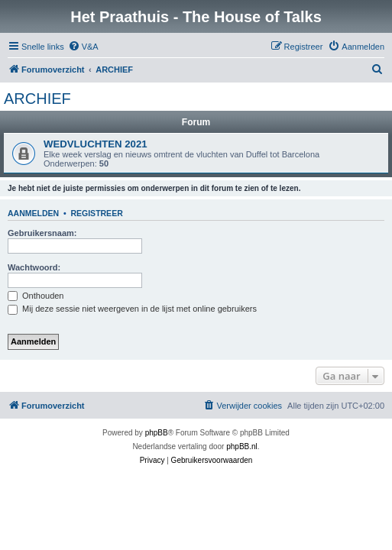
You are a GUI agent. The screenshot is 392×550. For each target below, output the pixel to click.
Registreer (96, 213)
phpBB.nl (242, 446)
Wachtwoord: (34, 267)
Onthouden (36, 296)
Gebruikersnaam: (42, 233)
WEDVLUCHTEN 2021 (96, 144)
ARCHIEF (37, 99)
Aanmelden (33, 213)
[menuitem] (83, 47)
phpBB (157, 433)
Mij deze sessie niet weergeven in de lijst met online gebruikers (132, 309)
